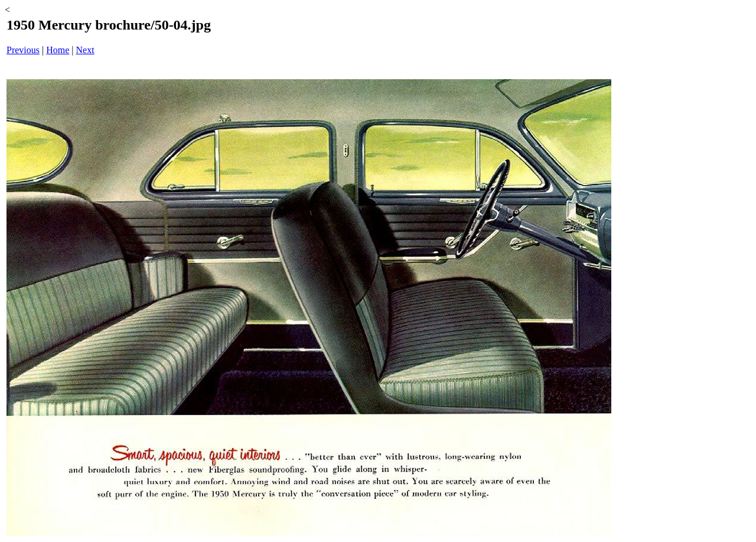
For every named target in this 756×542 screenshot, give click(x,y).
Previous (23, 50)
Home (58, 50)
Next (85, 50)
